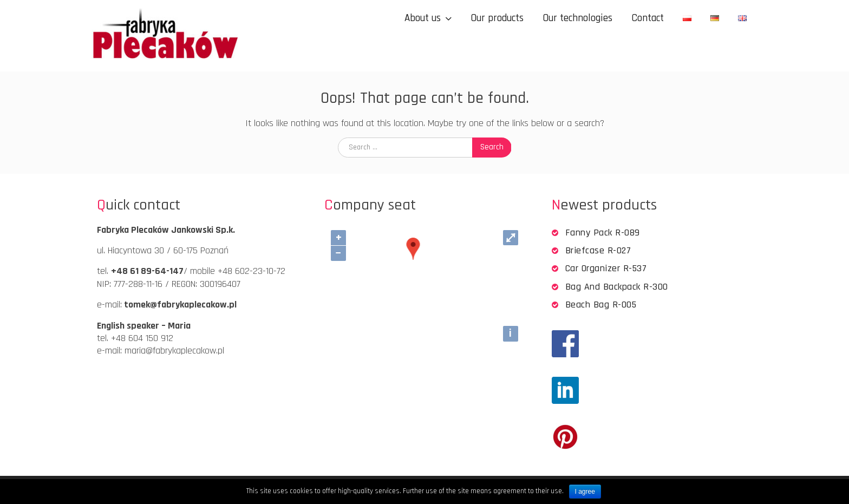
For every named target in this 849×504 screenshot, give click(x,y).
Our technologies (577, 18)
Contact (648, 18)
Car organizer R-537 (606, 268)
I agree (585, 492)
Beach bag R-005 (601, 305)
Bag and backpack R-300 (617, 287)
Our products (497, 18)
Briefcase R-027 (598, 250)
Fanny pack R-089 (603, 233)
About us (423, 18)
